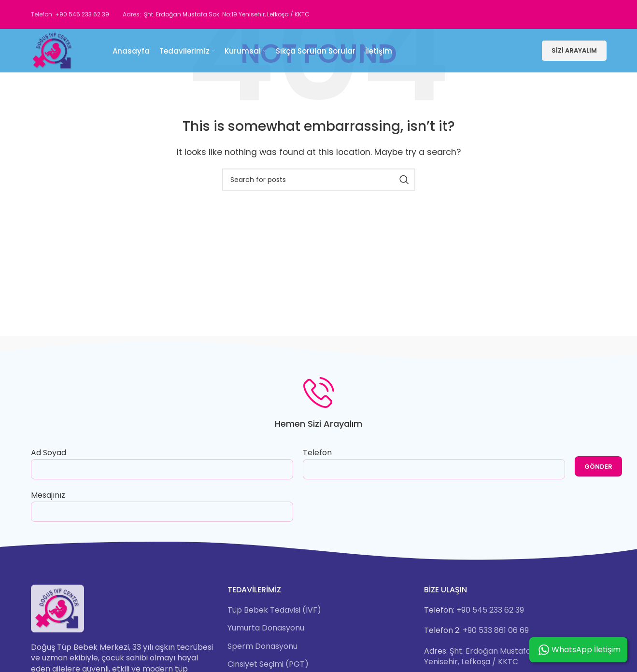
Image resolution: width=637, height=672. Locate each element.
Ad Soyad (162, 461)
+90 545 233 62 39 (82, 14)
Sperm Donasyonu (262, 646)
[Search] (319, 180)
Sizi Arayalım (574, 50)
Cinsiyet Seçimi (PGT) (268, 664)
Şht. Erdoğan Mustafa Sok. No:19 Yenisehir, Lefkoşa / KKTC (227, 14)
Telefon (434, 462)
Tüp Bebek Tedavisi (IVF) (274, 610)
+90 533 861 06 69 (496, 630)
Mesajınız (162, 503)
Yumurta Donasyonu (266, 628)
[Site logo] (53, 50)
